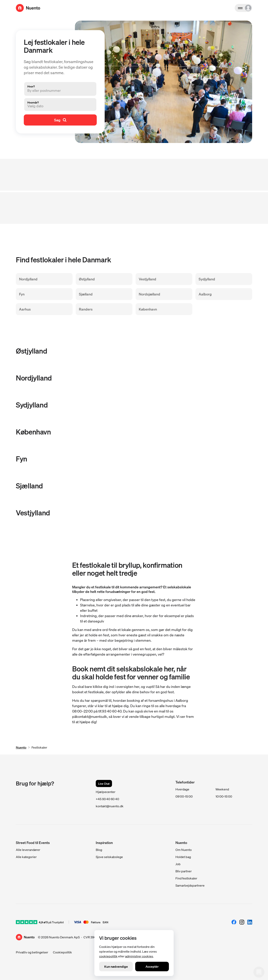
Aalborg (205, 294)
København (148, 309)
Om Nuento (184, 850)
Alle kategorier (26, 857)
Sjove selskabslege (109, 857)
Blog (99, 850)
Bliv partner (184, 871)
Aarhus (25, 309)
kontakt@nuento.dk (110, 806)
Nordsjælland (149, 294)
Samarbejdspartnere (190, 885)
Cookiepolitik (62, 952)
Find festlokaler (186, 878)
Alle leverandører (28, 850)
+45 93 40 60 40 (107, 799)
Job (178, 864)
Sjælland (86, 294)
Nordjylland (28, 279)
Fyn (22, 294)
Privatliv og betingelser (32, 952)
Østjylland (87, 279)
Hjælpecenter (106, 792)
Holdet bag (183, 857)
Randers (86, 309)
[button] (57, 106)
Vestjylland (147, 279)
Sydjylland (207, 279)
